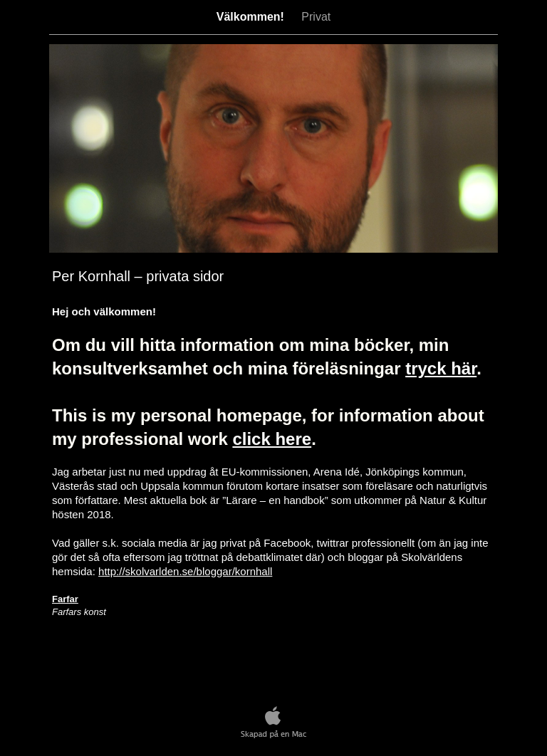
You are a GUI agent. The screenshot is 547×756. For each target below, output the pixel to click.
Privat (316, 17)
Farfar (65, 599)
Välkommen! (252, 17)
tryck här (441, 368)
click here (272, 439)
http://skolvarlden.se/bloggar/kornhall (185, 571)
